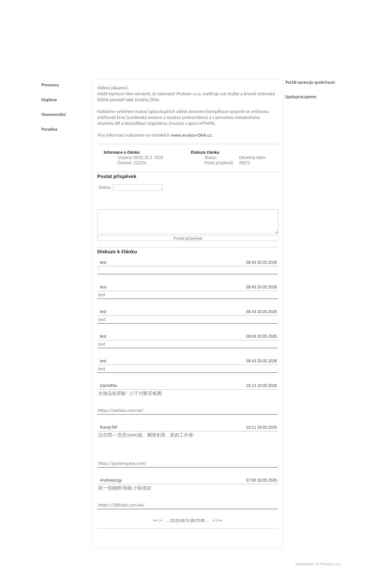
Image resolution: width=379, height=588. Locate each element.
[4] (183, 525)
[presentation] (228, 196)
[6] (192, 525)
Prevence (50, 85)
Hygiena (49, 100)
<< (155, 525)
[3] (177, 525)
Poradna (49, 129)
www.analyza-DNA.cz (191, 135)
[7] (197, 525)
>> (220, 525)
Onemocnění (54, 114)
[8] (203, 525)
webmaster (304, 569)
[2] (172, 525)
